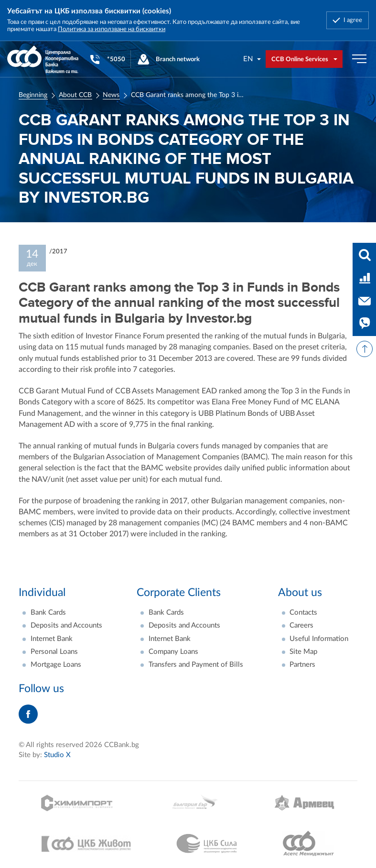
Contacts (303, 613)
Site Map (303, 652)
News (111, 95)
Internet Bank (52, 639)
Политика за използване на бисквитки (112, 29)
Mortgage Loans (56, 665)
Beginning (33, 95)
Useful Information (319, 639)
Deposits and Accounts (66, 625)
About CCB (75, 95)
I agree (353, 20)
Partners (302, 665)
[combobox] (252, 59)
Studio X (57, 755)
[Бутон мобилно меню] (359, 59)
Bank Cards (48, 613)
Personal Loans (54, 652)
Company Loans (173, 652)
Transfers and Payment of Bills (196, 665)
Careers (301, 625)
